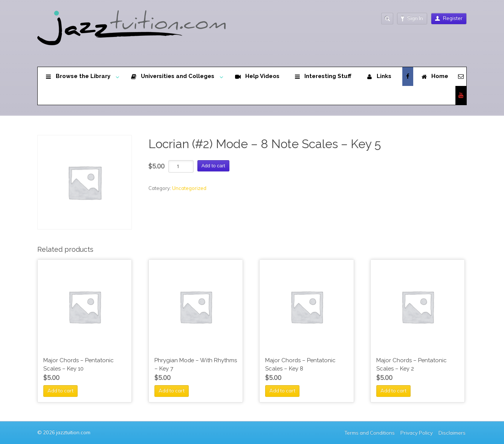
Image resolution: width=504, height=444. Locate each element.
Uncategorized (189, 188)
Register (449, 18)
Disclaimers (453, 433)
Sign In (412, 18)
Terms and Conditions (370, 433)
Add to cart (213, 166)
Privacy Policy (417, 433)
